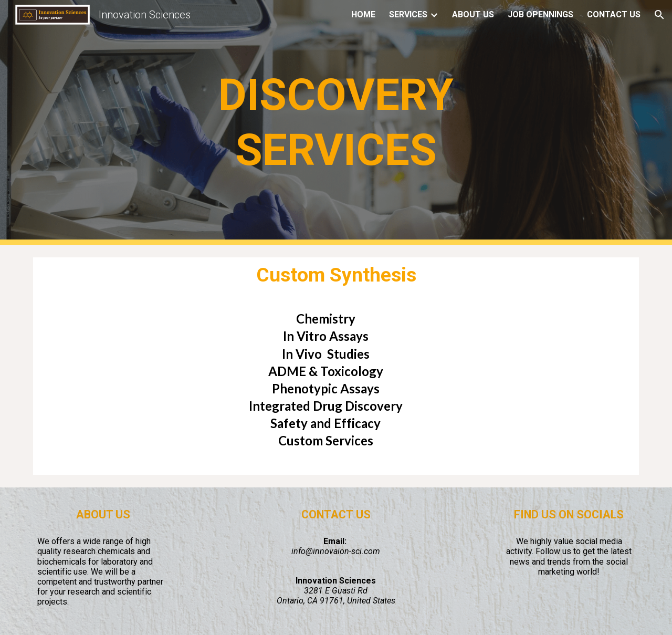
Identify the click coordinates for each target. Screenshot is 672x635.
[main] (336, 122)
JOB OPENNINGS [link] (540, 14)
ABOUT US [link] (473, 14)
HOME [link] (363, 14)
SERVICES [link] (408, 14)
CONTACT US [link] (614, 14)
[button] (659, 15)
